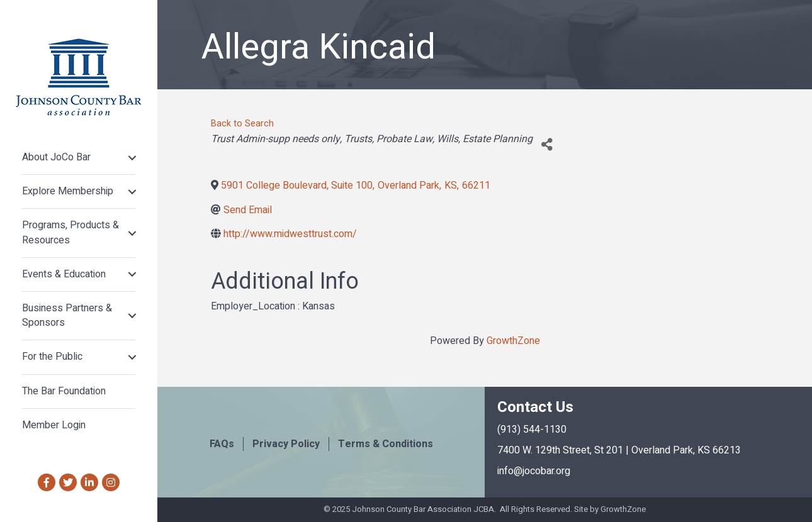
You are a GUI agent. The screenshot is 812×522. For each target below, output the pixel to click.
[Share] (547, 144)
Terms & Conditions (386, 444)
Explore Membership (68, 191)
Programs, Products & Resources (70, 232)
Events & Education (64, 274)
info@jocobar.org (534, 471)
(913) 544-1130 (532, 430)
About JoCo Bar (56, 157)
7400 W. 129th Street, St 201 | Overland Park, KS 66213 (619, 450)
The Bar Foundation (64, 391)
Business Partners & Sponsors (67, 315)
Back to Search (242, 124)
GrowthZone (513, 341)
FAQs (222, 444)
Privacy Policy (286, 444)
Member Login (54, 425)
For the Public (52, 357)
